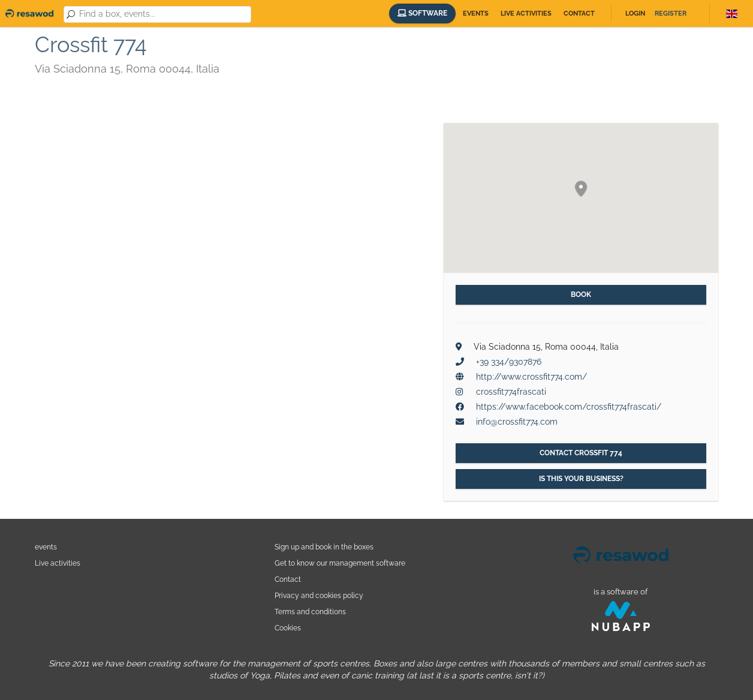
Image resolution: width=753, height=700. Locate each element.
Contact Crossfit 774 (581, 453)
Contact (579, 13)
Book (581, 295)
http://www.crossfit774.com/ (531, 377)
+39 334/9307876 (509, 362)
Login (635, 13)
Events (476, 13)
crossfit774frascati (511, 392)
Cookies (288, 628)
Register (671, 13)
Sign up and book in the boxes (324, 547)
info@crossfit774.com (517, 422)
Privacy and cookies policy (319, 595)
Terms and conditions (310, 612)
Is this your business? (581, 479)
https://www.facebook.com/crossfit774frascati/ (569, 407)
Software (422, 13)
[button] (581, 189)
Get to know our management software (340, 563)
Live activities (526, 13)
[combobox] (163, 14)
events (46, 547)
